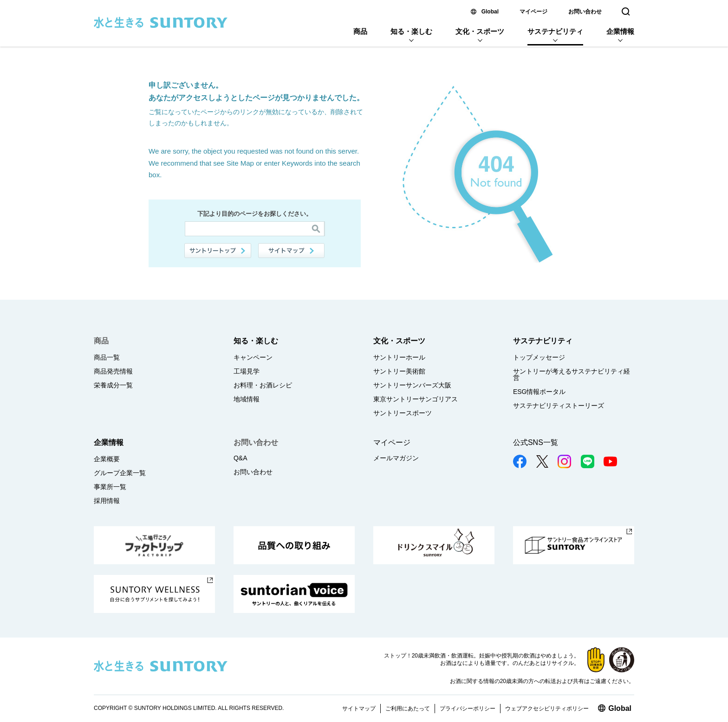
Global (490, 12)
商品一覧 (107, 357)
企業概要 (107, 459)
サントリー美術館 (399, 371)
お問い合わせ (585, 12)
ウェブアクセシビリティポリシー (547, 709)
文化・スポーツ (480, 31)
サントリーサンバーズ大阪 (412, 385)
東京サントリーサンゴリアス (416, 399)
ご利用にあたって (408, 709)
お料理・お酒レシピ (263, 385)
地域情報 (247, 399)
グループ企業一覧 (120, 473)
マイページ (533, 12)
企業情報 (620, 31)
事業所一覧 (110, 487)
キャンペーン (253, 357)
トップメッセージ (539, 357)
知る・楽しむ (411, 31)
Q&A (240, 458)
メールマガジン (396, 458)
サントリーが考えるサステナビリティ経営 (572, 374)
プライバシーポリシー (468, 709)
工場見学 (247, 371)
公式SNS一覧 (536, 442)
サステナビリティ (555, 31)
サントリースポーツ (403, 413)
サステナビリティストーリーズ (559, 406)
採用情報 (107, 501)
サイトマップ (292, 251)
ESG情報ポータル (539, 392)
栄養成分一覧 (113, 385)
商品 (360, 31)
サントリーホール (399, 357)
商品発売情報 (113, 371)
